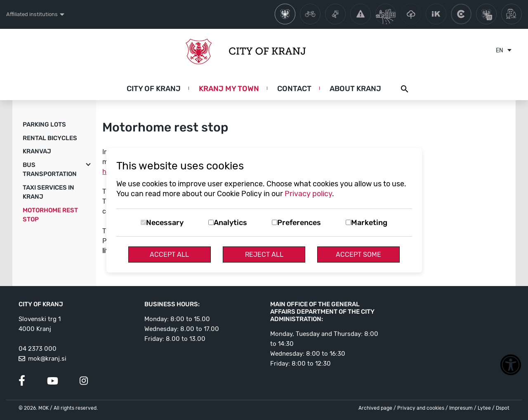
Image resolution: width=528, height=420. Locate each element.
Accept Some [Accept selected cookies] (358, 255)
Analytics (230, 223)
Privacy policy (308, 194)
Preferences (299, 223)
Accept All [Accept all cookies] (169, 255)
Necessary (165, 223)
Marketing (369, 223)
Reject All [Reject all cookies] (264, 255)
